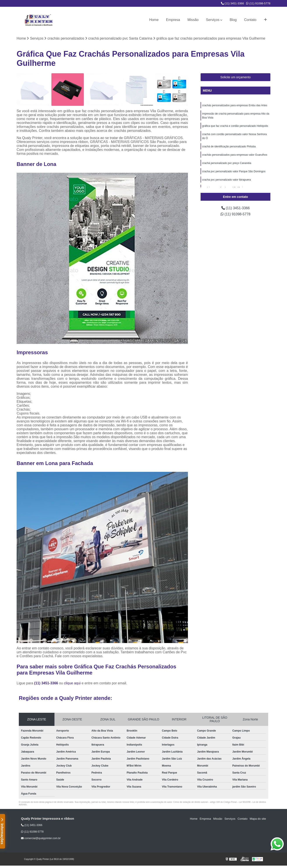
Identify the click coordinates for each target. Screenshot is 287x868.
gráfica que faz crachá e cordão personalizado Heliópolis (235, 126)
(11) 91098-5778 (258, 3)
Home (154, 20)
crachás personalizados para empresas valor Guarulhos (235, 155)
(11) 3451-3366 (233, 3)
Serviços (213, 20)
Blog (233, 20)
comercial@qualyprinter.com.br (41, 838)
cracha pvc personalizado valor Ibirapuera (227, 180)
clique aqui (72, 683)
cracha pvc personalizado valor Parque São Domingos (234, 171)
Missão (193, 20)
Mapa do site (258, 819)
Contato (250, 20)
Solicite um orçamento (235, 77)
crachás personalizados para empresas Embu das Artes (235, 105)
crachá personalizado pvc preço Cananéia (227, 163)
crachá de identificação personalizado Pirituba (229, 146)
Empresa (173, 20)
